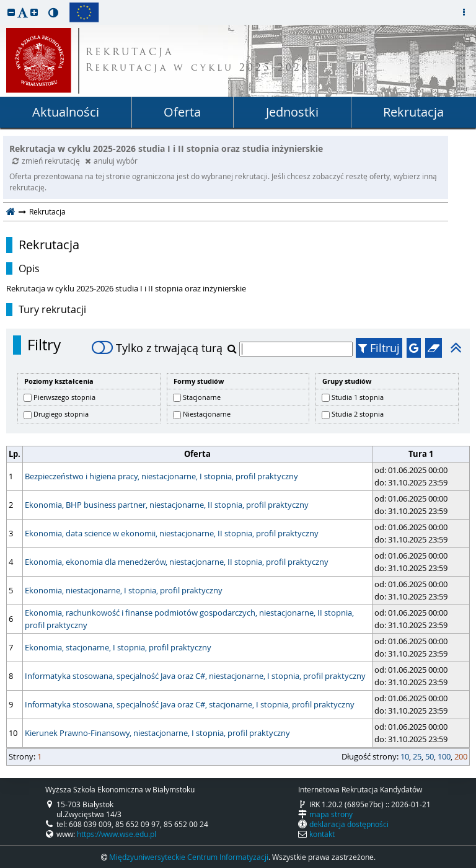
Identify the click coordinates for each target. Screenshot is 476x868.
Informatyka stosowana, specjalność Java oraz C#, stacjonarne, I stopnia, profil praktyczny (190, 704)
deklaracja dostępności (349, 824)
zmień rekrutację (47, 161)
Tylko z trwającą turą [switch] (157, 348)
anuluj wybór (111, 161)
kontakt (322, 834)
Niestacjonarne (207, 414)
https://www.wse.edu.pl (117, 834)
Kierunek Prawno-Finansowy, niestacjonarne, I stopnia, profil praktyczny (157, 733)
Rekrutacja (413, 112)
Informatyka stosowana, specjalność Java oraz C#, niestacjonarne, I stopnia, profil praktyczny (195, 676)
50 (430, 756)
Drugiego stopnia (61, 414)
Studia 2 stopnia (358, 414)
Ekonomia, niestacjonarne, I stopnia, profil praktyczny (124, 590)
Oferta (182, 112)
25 (417, 756)
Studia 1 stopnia (358, 397)
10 (405, 756)
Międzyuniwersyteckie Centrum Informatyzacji (189, 857)
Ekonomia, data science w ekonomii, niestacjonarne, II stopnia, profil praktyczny (172, 533)
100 (444, 756)
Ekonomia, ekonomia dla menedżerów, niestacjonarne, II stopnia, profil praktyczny (177, 562)
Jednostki (292, 112)
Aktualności (66, 112)
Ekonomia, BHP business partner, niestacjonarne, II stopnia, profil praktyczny (167, 505)
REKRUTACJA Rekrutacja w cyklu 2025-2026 (198, 61)
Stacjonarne (202, 397)
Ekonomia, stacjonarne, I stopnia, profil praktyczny (118, 647)
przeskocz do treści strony (3, 3)
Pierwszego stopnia (64, 397)
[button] (11, 12)
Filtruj (379, 348)
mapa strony (331, 814)
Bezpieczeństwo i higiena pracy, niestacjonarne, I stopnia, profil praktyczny (161, 476)
